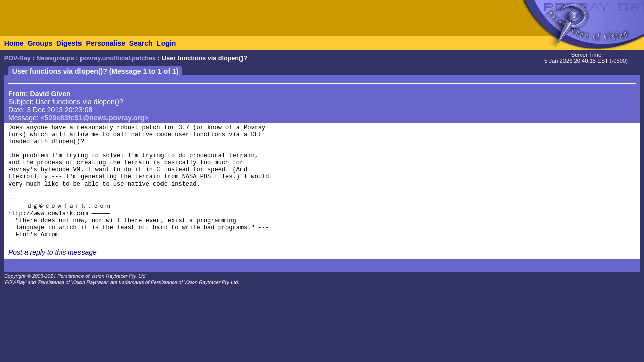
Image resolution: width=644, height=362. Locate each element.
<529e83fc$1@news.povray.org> (95, 118)
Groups (40, 43)
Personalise (105, 43)
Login (166, 43)
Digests (69, 43)
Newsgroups (55, 58)
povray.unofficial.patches (118, 58)
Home (14, 43)
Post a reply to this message (52, 252)
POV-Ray (17, 58)
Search (141, 43)
